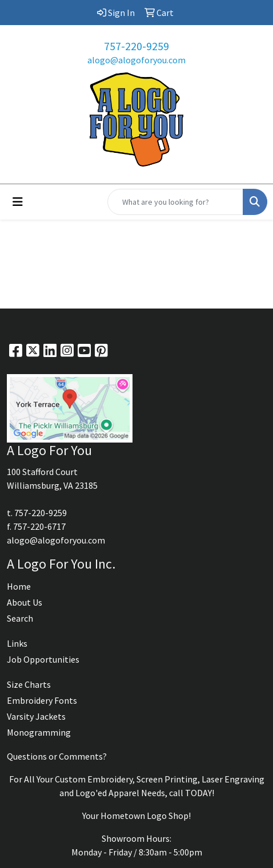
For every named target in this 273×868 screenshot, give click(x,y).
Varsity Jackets (36, 716)
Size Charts (29, 684)
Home (19, 586)
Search (20, 618)
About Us (25, 602)
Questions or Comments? (57, 756)
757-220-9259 (136, 46)
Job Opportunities (43, 659)
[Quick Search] (175, 202)
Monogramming (39, 732)
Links (17, 643)
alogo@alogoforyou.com (136, 60)
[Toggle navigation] (18, 202)
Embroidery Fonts (42, 700)
